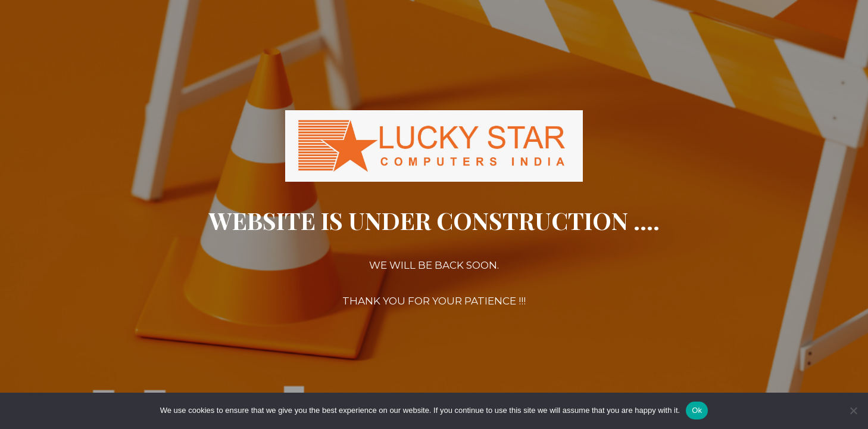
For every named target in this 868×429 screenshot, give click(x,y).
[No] (853, 411)
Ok (697, 410)
